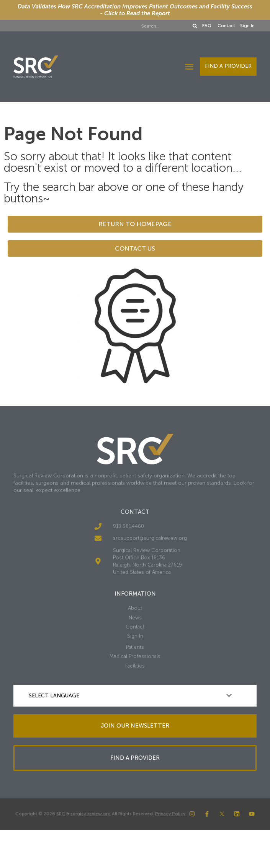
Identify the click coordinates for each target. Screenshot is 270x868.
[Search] (195, 26)
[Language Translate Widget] (135, 696)
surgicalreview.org (91, 814)
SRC (61, 814)
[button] (189, 67)
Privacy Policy (170, 814)
